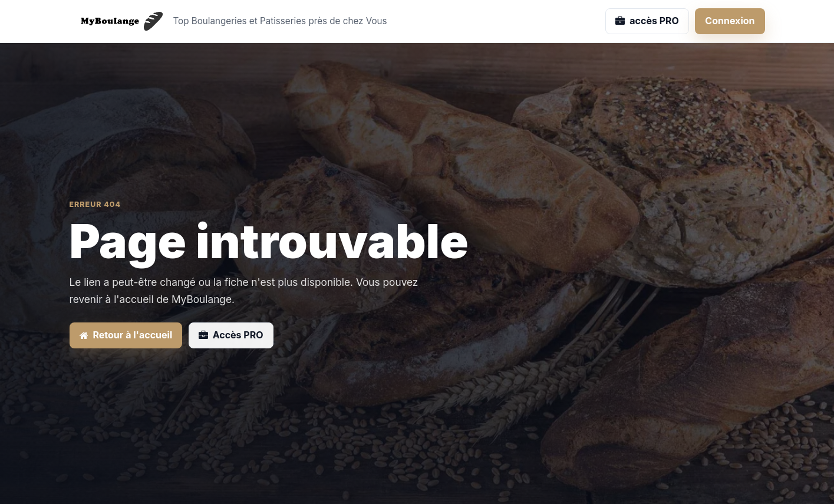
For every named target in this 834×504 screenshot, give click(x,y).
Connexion (730, 21)
